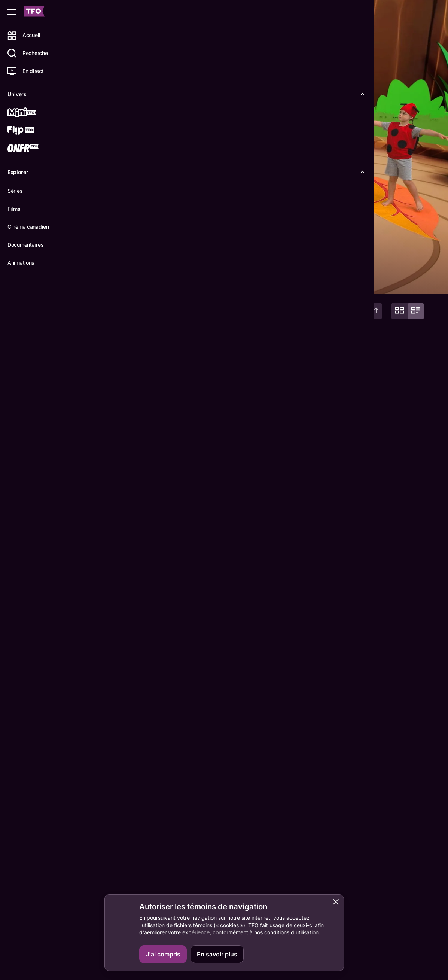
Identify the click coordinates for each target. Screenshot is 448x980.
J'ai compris (163, 954)
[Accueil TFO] (34, 12)
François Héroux (168, 886)
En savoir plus (217, 954)
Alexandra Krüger (116, 886)
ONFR (411, 965)
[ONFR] (33, 149)
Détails (103, 282)
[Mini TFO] (33, 113)
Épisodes (139, 282)
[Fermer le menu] (12, 12)
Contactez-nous (362, 965)
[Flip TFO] (33, 131)
